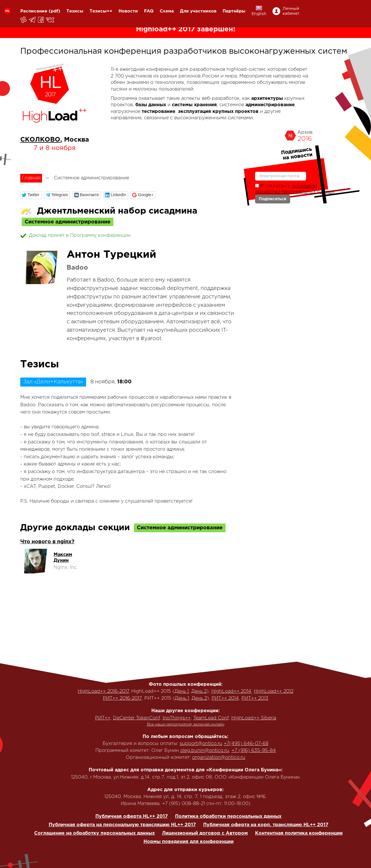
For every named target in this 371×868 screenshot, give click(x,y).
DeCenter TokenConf (137, 718)
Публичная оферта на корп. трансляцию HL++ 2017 (266, 825)
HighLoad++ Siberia (254, 718)
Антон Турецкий (111, 255)
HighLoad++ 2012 (274, 691)
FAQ (149, 11)
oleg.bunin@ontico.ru (205, 751)
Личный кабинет (291, 11)
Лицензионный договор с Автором (205, 833)
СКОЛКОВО (40, 140)
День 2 (199, 691)
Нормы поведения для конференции (189, 842)
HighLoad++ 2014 (231, 691)
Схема (167, 11)
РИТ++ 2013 (255, 698)
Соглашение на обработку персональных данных (94, 833)
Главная (31, 178)
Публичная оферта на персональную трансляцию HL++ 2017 (122, 825)
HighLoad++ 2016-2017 (103, 691)
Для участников (198, 11)
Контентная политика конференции (299, 833)
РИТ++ (103, 718)
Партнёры (234, 11)
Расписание (34, 11)
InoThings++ (177, 718)
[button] (31, 195)
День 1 (182, 691)
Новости (128, 11)
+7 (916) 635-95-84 (254, 751)
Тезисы (75, 11)
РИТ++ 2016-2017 (122, 698)
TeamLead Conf (211, 718)
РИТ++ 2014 (225, 698)
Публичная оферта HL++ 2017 (132, 816)
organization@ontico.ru (219, 758)
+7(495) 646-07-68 (246, 744)
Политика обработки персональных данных (228, 816)
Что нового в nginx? (47, 542)
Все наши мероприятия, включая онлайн (186, 724)
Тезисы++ (101, 11)
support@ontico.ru (201, 744)
